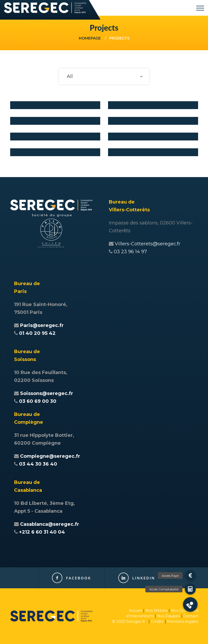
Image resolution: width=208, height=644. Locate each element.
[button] (190, 605)
